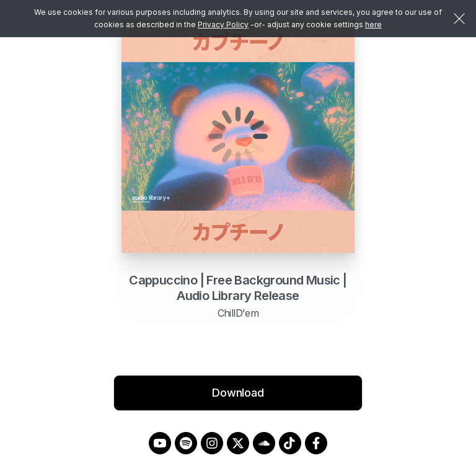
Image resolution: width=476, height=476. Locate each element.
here (373, 24)
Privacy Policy (223, 24)
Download (238, 393)
